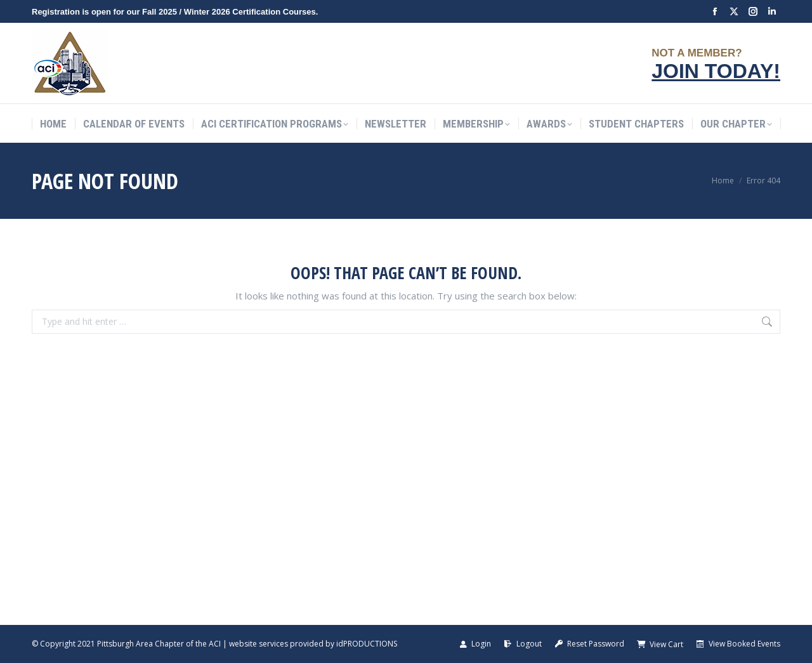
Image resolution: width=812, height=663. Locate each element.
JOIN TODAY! (716, 71)
